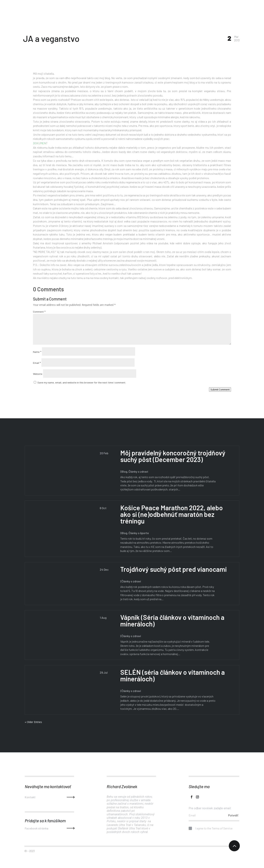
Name (37, 352)
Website (38, 374)
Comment (39, 312)
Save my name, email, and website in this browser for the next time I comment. (82, 382)
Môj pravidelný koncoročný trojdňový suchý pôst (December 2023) (172, 456)
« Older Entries (33, 722)
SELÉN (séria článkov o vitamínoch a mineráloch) (172, 675)
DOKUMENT (40, 143)
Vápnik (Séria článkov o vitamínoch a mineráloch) (171, 620)
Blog (123, 471)
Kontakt (30, 797)
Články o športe (138, 533)
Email (37, 363)
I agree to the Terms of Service (211, 828)
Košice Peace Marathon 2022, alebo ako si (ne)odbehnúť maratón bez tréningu (171, 514)
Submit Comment (220, 389)
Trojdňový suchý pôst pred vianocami (173, 569)
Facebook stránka (37, 828)
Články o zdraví (137, 471)
